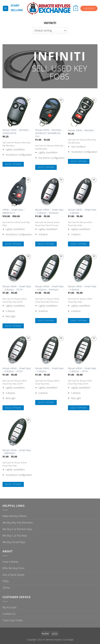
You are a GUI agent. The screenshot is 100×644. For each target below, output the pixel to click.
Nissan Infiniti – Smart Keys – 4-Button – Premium (49, 288)
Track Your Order (13, 620)
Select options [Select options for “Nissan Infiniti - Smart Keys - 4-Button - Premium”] (46, 320)
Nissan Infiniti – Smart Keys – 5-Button (49, 370)
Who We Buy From (13, 568)
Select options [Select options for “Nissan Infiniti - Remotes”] (79, 161)
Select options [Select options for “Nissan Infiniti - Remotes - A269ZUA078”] (13, 164)
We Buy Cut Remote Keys (17, 529)
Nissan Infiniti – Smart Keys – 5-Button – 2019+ (82, 370)
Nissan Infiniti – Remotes (81, 130)
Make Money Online (14, 516)
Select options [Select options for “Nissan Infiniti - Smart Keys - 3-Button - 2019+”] (13, 326)
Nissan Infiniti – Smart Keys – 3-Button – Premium (49, 211)
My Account (9, 607)
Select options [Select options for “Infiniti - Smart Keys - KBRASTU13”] (13, 244)
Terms (6, 588)
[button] (6, 8)
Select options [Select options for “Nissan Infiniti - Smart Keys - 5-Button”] (46, 402)
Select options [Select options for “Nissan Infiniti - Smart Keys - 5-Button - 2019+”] (79, 408)
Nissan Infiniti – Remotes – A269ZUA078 (16, 132)
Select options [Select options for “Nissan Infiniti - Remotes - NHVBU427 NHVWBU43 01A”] (46, 167)
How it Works (10, 562)
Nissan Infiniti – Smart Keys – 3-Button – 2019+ (17, 288)
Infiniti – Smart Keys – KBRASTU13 (14, 211)
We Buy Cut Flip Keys (15, 536)
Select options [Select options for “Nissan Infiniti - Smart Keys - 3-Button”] (79, 244)
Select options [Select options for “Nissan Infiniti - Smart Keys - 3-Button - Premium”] (46, 244)
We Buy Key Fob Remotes (18, 523)
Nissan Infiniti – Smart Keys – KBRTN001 (17, 452)
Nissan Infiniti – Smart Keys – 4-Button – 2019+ (17, 370)
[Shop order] (50, 31)
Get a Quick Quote (14, 575)
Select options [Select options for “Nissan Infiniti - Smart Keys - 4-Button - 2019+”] (13, 408)
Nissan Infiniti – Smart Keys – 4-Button (82, 288)
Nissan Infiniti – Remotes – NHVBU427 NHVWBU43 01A (49, 133)
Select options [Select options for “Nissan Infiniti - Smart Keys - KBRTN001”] (13, 484)
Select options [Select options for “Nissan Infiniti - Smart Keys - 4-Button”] (79, 320)
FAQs (6, 581)
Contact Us (9, 614)
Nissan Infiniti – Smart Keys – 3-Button (82, 211)
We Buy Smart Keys (14, 542)
